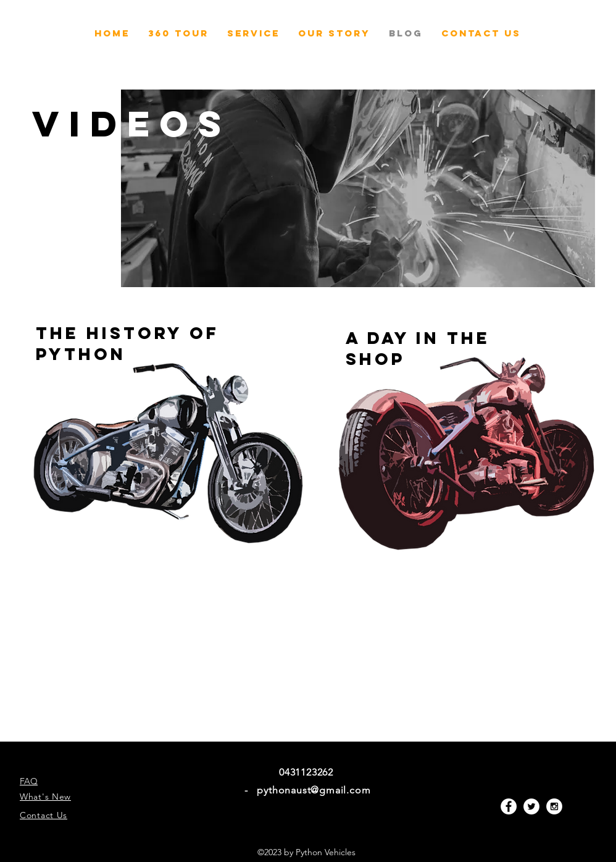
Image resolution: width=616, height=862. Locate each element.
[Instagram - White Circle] (554, 806)
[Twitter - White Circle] (531, 806)
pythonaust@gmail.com (314, 790)
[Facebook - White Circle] (509, 806)
